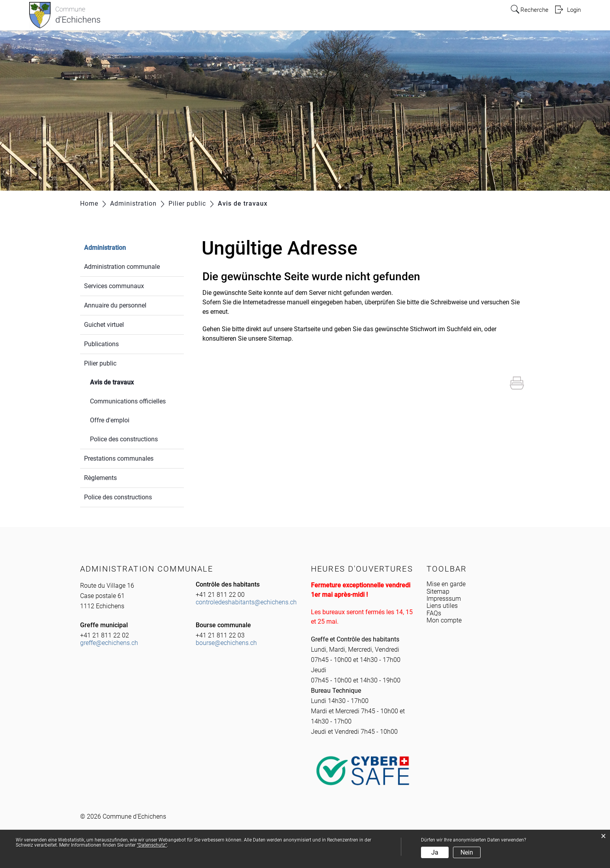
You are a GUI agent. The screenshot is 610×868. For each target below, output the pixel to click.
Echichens (217, 17)
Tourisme (465, 17)
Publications (101, 344)
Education (427, 17)
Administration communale (122, 267)
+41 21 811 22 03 (220, 635)
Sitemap (438, 591)
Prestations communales (119, 458)
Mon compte (444, 620)
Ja (435, 852)
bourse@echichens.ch (226, 643)
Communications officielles (128, 401)
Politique (362, 17)
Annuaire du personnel (115, 305)
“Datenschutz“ (152, 845)
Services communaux (114, 286)
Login (574, 9)
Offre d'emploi (110, 420)
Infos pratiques (264, 17)
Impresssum (444, 599)
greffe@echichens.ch (109, 643)
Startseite (307, 329)
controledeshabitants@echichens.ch (246, 602)
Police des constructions (124, 439)
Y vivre (393, 17)
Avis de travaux (131, 382)
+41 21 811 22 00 (220, 595)
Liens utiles (442, 606)
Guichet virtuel (104, 325)
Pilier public (100, 363)
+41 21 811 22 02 (105, 635)
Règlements (100, 478)
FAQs (434, 613)
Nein (467, 852)
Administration (318, 17)
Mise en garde (446, 584)
